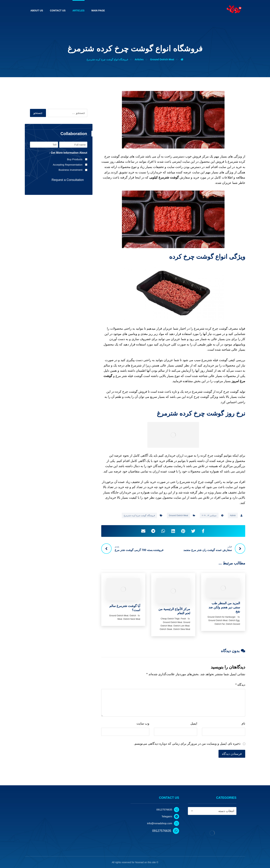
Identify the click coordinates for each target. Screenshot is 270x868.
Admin (233, 515)
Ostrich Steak (166, 629)
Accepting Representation (68, 165)
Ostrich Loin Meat (181, 626)
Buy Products (75, 159)
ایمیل (194, 723)
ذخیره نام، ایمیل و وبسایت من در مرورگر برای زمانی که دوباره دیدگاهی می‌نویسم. (187, 744)
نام (243, 723)
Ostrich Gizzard (233, 624)
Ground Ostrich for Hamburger (221, 617)
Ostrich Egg (234, 620)
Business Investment (70, 170)
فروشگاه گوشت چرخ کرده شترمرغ (139, 515)
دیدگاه (240, 685)
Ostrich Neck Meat (132, 619)
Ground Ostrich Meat (178, 515)
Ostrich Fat (220, 624)
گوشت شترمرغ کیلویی (164, 177)
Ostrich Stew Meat (182, 629)
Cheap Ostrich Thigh (170, 619)
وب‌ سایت (143, 723)
